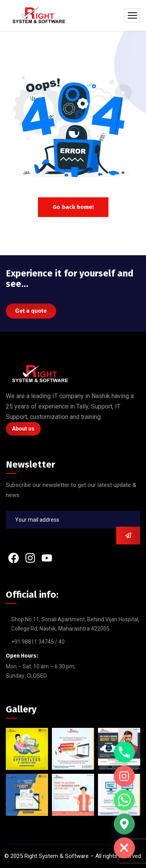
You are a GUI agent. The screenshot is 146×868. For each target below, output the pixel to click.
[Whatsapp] (124, 800)
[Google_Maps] (124, 824)
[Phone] (124, 752)
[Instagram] (124, 776)
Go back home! (73, 207)
